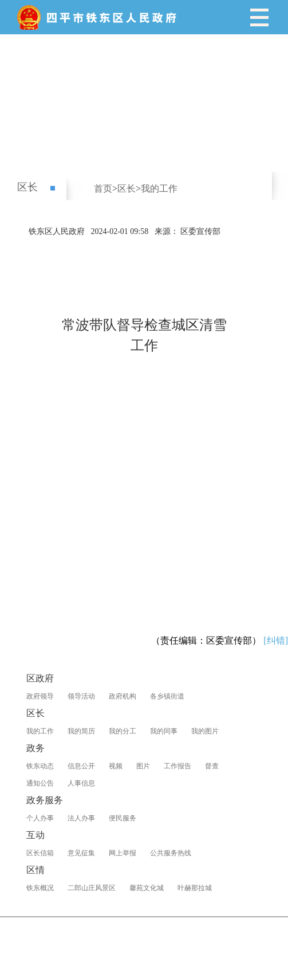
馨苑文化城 (147, 888)
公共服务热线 (171, 853)
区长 (27, 187)
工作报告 (177, 766)
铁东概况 (40, 888)
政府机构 (123, 696)
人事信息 (81, 783)
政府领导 (40, 696)
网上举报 (123, 853)
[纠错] (276, 640)
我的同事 (164, 731)
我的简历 (81, 731)
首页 (103, 189)
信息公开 (81, 766)
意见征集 (81, 853)
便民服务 (123, 818)
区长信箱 (40, 853)
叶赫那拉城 (195, 888)
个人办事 (40, 818)
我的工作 (159, 189)
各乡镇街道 (167, 696)
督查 (212, 766)
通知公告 (40, 783)
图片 (143, 766)
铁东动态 (40, 766)
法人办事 (81, 818)
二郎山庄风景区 (92, 888)
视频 (116, 766)
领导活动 (81, 696)
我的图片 (205, 731)
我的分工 (123, 731)
